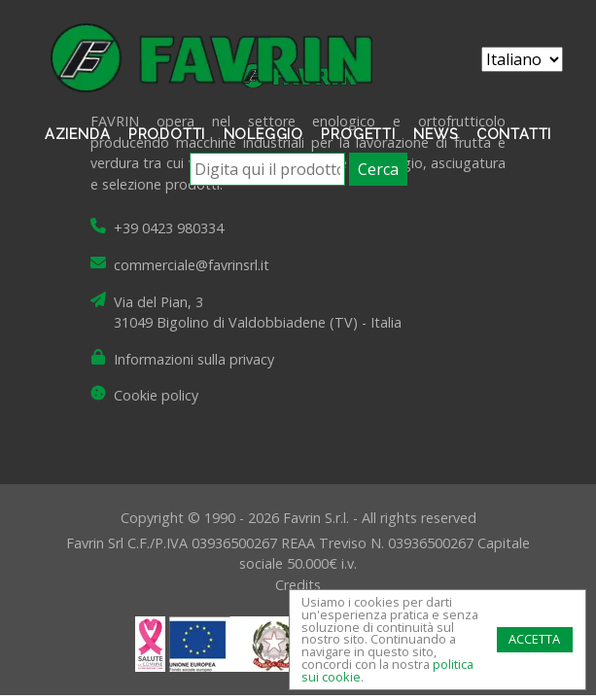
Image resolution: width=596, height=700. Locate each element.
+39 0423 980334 (169, 228)
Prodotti (167, 134)
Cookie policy (156, 395)
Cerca (378, 169)
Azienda (78, 134)
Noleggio (263, 134)
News (436, 134)
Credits (298, 585)
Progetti (358, 134)
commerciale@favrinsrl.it (192, 265)
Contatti (514, 134)
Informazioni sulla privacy (194, 359)
